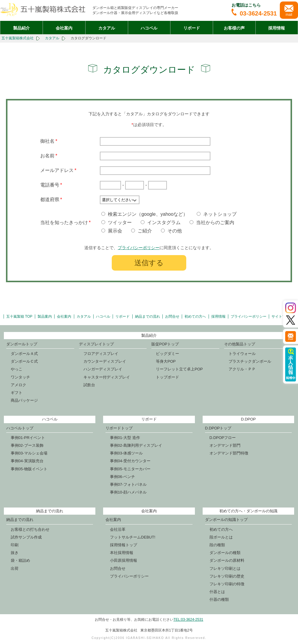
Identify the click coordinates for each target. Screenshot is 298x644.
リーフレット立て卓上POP (179, 369)
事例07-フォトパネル (128, 484)
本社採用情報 (122, 553)
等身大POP (166, 361)
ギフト (17, 393)
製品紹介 (21, 28)
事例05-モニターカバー (130, 469)
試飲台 (89, 385)
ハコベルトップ (20, 428)
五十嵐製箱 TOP (19, 316)
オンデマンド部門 (225, 445)
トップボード (167, 377)
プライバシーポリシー (139, 248)
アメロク (18, 385)
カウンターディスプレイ (105, 361)
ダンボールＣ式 (24, 361)
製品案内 (45, 316)
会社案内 (64, 28)
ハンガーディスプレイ (103, 369)
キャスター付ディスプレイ (107, 377)
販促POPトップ (165, 344)
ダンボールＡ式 (24, 354)
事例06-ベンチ (122, 477)
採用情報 (277, 28)
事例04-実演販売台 (27, 461)
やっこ (17, 369)
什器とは (217, 592)
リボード (192, 28)
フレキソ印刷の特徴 (227, 584)
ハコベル (149, 28)
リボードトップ (119, 428)
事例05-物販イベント (29, 469)
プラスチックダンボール (250, 361)
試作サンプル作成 (26, 537)
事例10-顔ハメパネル (128, 492)
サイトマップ (282, 316)
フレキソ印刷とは (225, 568)
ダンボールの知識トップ (226, 520)
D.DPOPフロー (223, 438)
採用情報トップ (124, 545)
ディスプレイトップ (96, 344)
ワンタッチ (20, 377)
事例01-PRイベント (28, 438)
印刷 (15, 545)
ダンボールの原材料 (227, 560)
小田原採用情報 (124, 560)
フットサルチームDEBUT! (133, 537)
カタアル (107, 28)
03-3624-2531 (254, 13)
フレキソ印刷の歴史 (227, 576)
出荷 (15, 568)
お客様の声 (234, 28)
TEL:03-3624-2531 (188, 620)
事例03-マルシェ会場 (29, 453)
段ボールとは (221, 537)
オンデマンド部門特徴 (229, 453)
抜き (15, 553)
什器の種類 (219, 599)
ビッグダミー (167, 354)
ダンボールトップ (22, 344)
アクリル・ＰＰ (242, 369)
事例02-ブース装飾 (27, 445)
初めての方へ (195, 316)
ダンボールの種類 (225, 553)
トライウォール (242, 354)
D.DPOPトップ (218, 428)
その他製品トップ (240, 344)
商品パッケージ (24, 400)
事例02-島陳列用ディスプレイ (136, 445)
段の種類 (217, 545)
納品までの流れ (148, 316)
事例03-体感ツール (126, 453)
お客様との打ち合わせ (30, 529)
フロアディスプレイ (101, 354)
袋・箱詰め (20, 560)
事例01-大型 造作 (125, 438)
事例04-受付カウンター (130, 461)
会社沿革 (118, 529)
